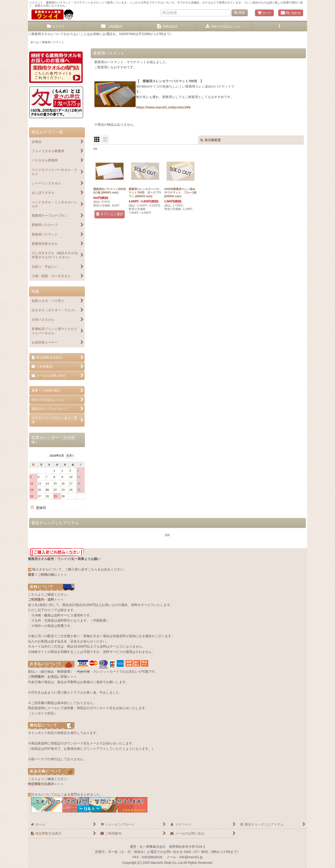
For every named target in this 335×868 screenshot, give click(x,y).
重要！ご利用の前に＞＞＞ (47, 575)
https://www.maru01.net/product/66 (163, 107)
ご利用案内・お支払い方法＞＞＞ (52, 677)
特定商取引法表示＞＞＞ (46, 784)
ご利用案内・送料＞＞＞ (46, 599)
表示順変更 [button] (211, 140)
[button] (279, 27)
